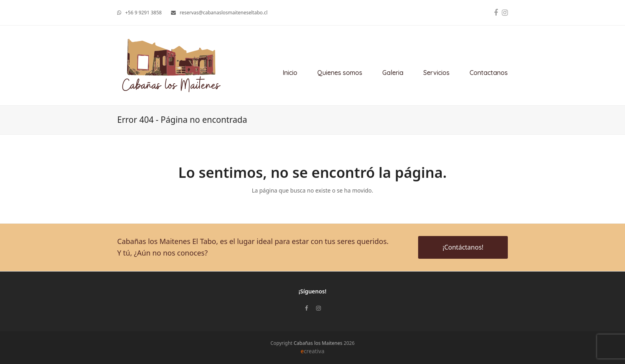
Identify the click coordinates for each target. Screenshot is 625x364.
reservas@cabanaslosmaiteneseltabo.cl (224, 13)
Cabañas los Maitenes (318, 343)
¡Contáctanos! (463, 247)
